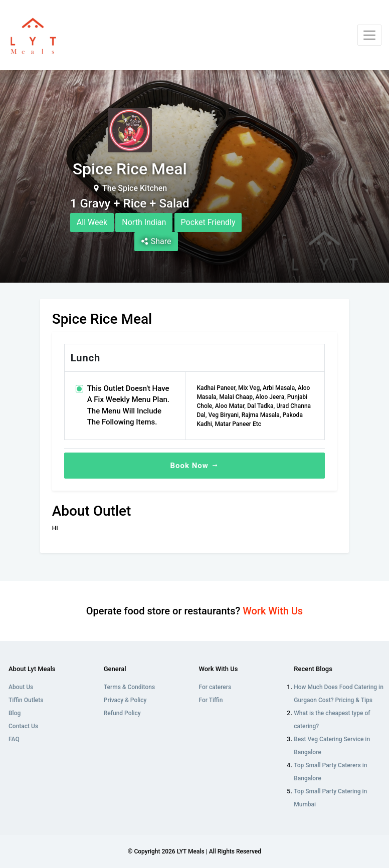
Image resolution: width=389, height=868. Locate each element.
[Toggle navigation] (369, 35)
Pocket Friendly (208, 222)
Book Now (194, 466)
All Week (92, 222)
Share (156, 241)
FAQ (14, 739)
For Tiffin (211, 700)
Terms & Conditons (129, 687)
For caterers (215, 687)
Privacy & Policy (125, 700)
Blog (15, 713)
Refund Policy (122, 713)
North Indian (144, 222)
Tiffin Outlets (26, 700)
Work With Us (273, 611)
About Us (21, 687)
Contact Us (23, 726)
